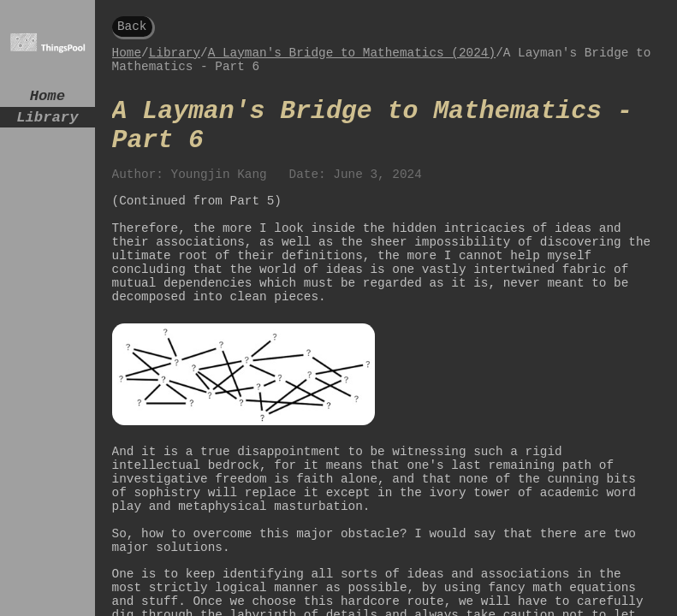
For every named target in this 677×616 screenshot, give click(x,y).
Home (48, 98)
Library (47, 123)
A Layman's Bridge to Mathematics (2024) (352, 58)
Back (132, 28)
